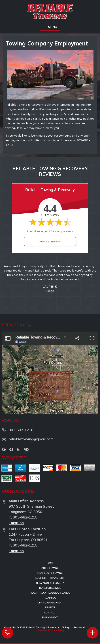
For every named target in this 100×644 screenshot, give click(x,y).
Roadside (50, 598)
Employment (50, 617)
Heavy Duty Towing (50, 573)
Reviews (50, 607)
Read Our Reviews (50, 242)
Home (50, 563)
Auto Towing (50, 568)
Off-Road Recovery (50, 603)
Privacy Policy (56, 630)
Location (16, 523)
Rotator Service (50, 588)
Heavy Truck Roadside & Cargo (50, 593)
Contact (50, 613)
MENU (50, 27)
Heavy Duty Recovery (50, 583)
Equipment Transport (50, 578)
